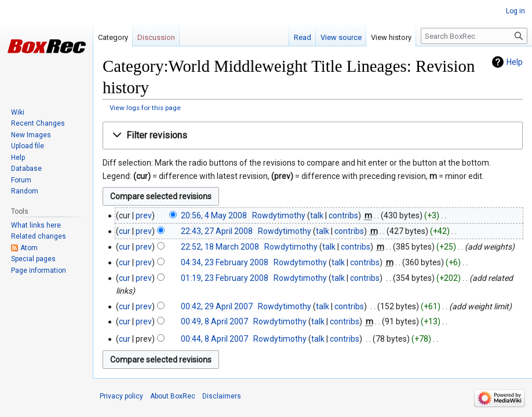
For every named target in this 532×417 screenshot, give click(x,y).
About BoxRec (173, 396)
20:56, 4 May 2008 (214, 215)
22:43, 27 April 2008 (217, 231)
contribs (343, 215)
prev (144, 215)
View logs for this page (145, 108)
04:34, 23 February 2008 (225, 262)
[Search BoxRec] (474, 36)
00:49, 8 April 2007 (214, 321)
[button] (313, 136)
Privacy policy (121, 396)
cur (125, 231)
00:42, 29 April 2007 (217, 306)
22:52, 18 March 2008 (220, 247)
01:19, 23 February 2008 (225, 278)
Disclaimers (222, 396)
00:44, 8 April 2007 (214, 339)
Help (515, 62)
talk (317, 215)
